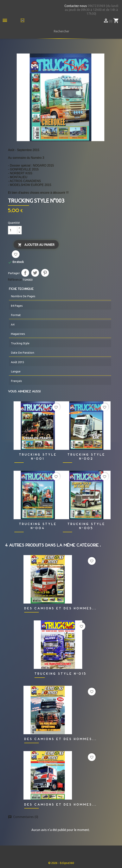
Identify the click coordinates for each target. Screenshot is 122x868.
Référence (15, 280)
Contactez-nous (76, 6)
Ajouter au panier (36, 245)
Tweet (35, 273)
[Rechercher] (61, 31)
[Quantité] (13, 230)
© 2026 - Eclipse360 (61, 863)
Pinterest (45, 273)
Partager (25, 273)
